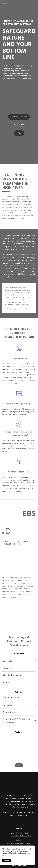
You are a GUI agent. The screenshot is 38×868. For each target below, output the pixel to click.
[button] (19, 117)
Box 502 (19, 841)
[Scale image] (10, 555)
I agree (6, 860)
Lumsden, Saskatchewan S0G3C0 (19, 843)
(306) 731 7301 (22, 833)
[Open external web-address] (19, 4)
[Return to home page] (19, 783)
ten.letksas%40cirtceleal (21, 836)
